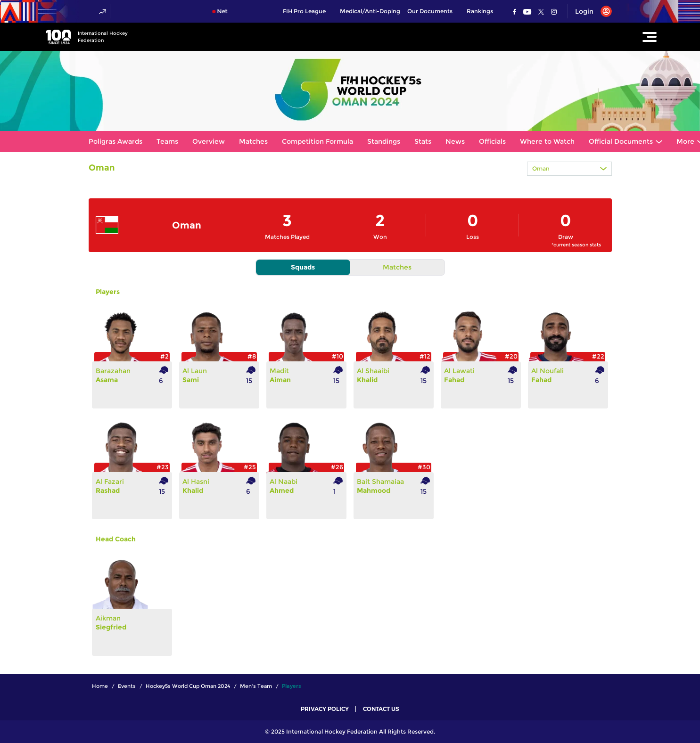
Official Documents (621, 141)
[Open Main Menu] (650, 37)
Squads (303, 267)
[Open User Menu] (590, 11)
